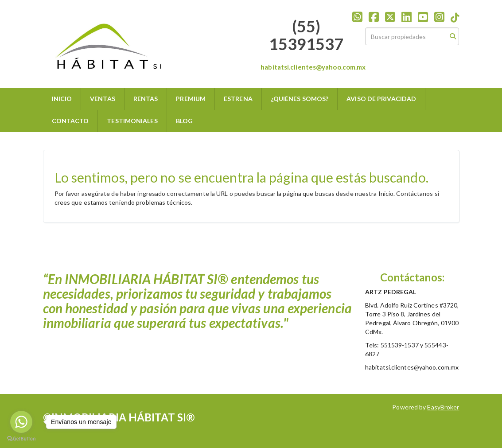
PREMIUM (191, 99)
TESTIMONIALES (132, 121)
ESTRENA (238, 99)
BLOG (184, 121)
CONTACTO (70, 121)
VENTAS (103, 99)
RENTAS (146, 99)
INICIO (62, 99)
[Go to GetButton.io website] (21, 439)
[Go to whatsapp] (21, 422)
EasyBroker (443, 407)
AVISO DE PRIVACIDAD (381, 99)
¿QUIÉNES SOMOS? (300, 99)
